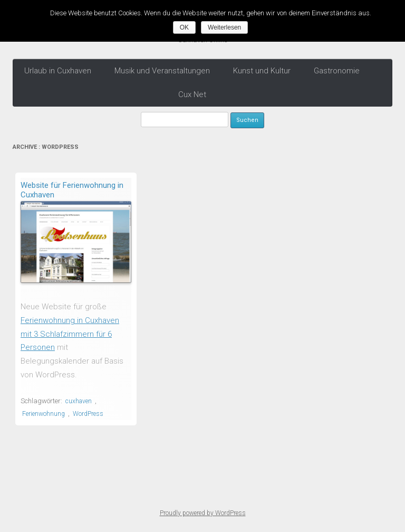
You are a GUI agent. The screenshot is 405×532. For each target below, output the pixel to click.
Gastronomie (337, 71)
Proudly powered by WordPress (203, 513)
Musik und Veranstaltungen (162, 71)
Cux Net (192, 94)
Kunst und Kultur (262, 71)
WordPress (88, 414)
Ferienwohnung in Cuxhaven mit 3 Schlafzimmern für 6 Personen (70, 334)
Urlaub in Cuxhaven (58, 71)
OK (184, 27)
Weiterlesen (224, 27)
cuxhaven (79, 401)
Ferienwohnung (44, 414)
